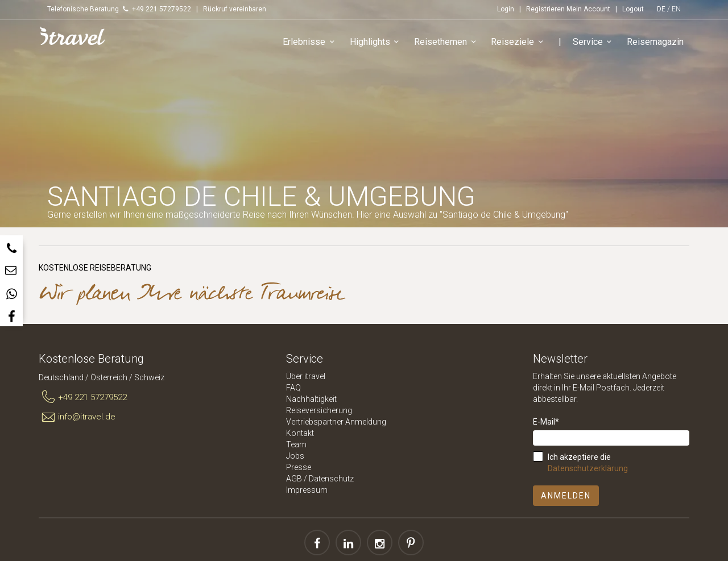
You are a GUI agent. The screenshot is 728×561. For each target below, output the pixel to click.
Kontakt (300, 433)
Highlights (376, 42)
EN (676, 9)
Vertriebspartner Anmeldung (336, 422)
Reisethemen (447, 42)
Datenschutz (331, 479)
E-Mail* (546, 422)
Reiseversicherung (319, 410)
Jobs (295, 456)
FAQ (293, 388)
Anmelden (566, 496)
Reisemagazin (655, 42)
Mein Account (588, 9)
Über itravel (306, 376)
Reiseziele (519, 42)
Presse (299, 467)
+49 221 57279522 (83, 397)
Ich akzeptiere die (588, 463)
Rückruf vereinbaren (235, 9)
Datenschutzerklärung (588, 468)
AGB (294, 479)
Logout (633, 9)
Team (296, 444)
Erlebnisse (310, 42)
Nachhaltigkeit (311, 399)
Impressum (307, 490)
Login (506, 9)
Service (594, 42)
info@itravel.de (77, 417)
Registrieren (545, 9)
